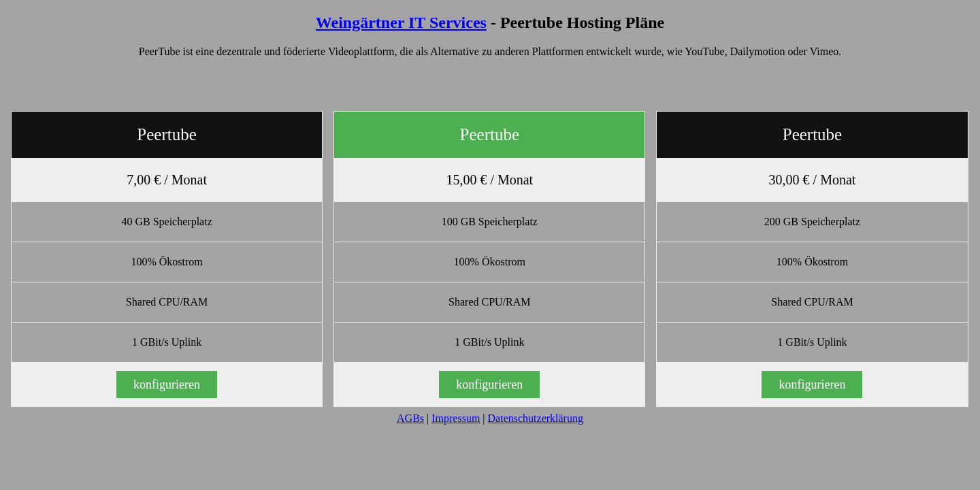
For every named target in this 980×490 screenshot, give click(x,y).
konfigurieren (167, 385)
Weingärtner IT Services (401, 22)
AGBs (410, 418)
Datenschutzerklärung (536, 418)
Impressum (456, 418)
